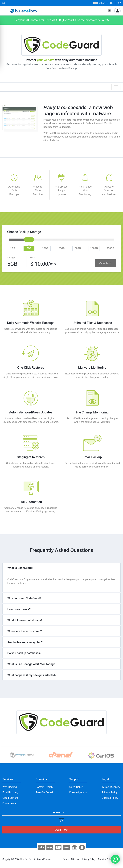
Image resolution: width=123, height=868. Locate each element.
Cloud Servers (10, 798)
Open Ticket (76, 787)
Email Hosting (10, 792)
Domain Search (44, 787)
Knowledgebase (78, 792)
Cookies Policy (110, 798)
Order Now (105, 263)
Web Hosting (10, 787)
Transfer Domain (45, 792)
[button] (5, 11)
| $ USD (103, 3)
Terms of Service (111, 787)
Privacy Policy (110, 792)
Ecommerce (9, 803)
